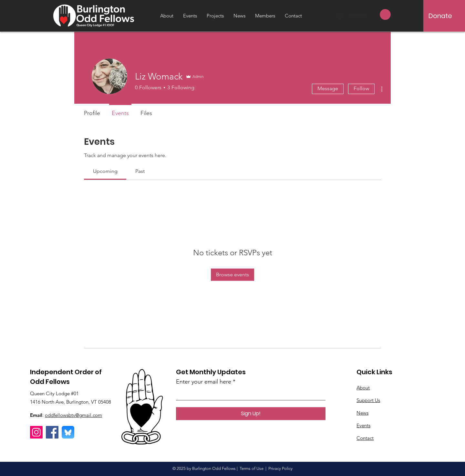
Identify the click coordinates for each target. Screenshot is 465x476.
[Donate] (440, 16)
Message (328, 88)
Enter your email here (204, 382)
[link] (105, 171)
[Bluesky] (68, 432)
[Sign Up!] (251, 414)
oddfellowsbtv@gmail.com (73, 415)
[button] (385, 15)
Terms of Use (252, 468)
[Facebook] (52, 432)
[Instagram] (36, 432)
